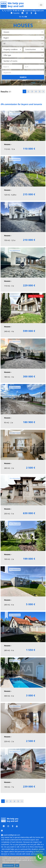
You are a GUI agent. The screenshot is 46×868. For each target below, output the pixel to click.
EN (26, 17)
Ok (17, 865)
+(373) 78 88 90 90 (14, 11)
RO (20, 17)
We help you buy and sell (12, 5)
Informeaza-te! (8, 865)
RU (23, 17)
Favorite (15, 13)
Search (23, 77)
